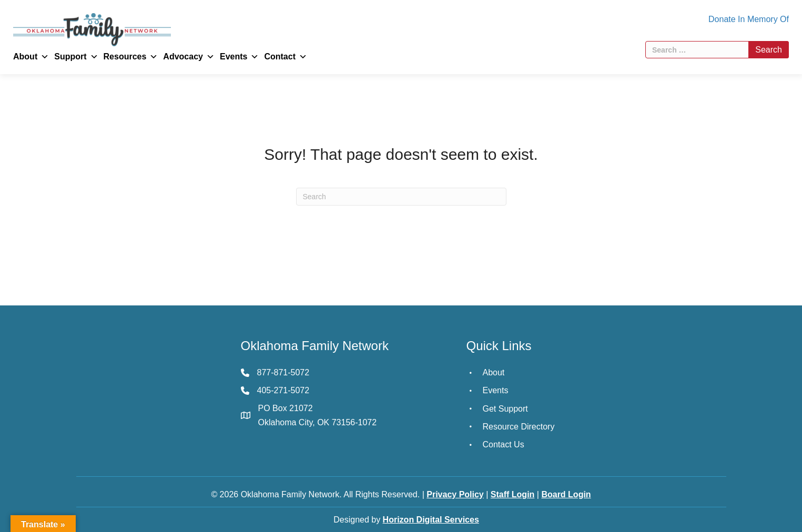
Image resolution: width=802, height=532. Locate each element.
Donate (722, 19)
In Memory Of (763, 19)
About (31, 57)
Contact (286, 57)
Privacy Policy (455, 494)
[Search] (401, 197)
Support (76, 57)
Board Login (566, 494)
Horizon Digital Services (431, 520)
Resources (131, 57)
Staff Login (513, 494)
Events (239, 57)
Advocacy (189, 57)
